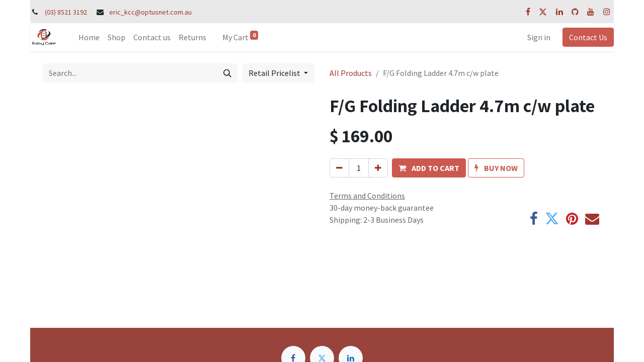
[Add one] (378, 168)
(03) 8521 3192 (66, 12)
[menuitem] (89, 37)
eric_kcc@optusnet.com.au (150, 12)
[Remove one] (339, 168)
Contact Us (588, 37)
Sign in (539, 37)
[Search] (227, 73)
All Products (351, 73)
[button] (429, 168)
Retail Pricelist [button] (275, 73)
